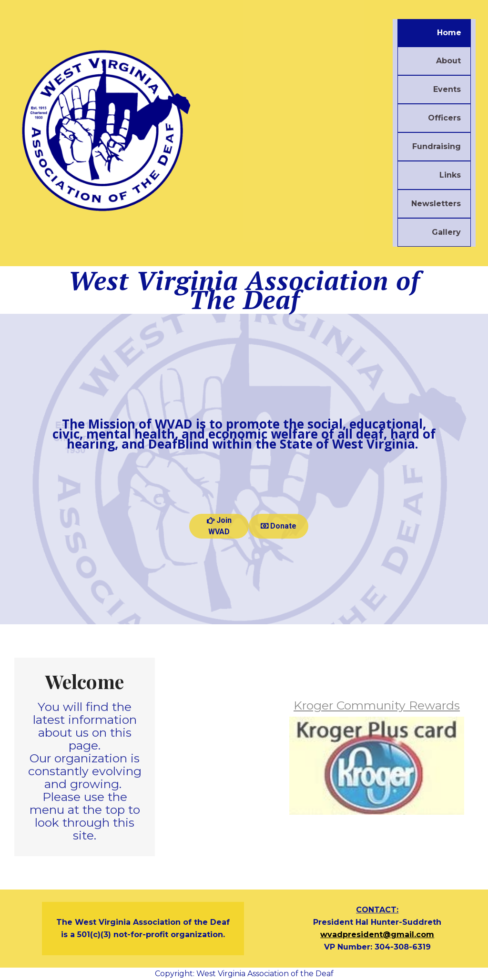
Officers (444, 118)
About (448, 61)
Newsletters (436, 204)
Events (447, 89)
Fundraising (437, 146)
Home (449, 33)
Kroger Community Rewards (377, 705)
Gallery (446, 232)
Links (450, 175)
